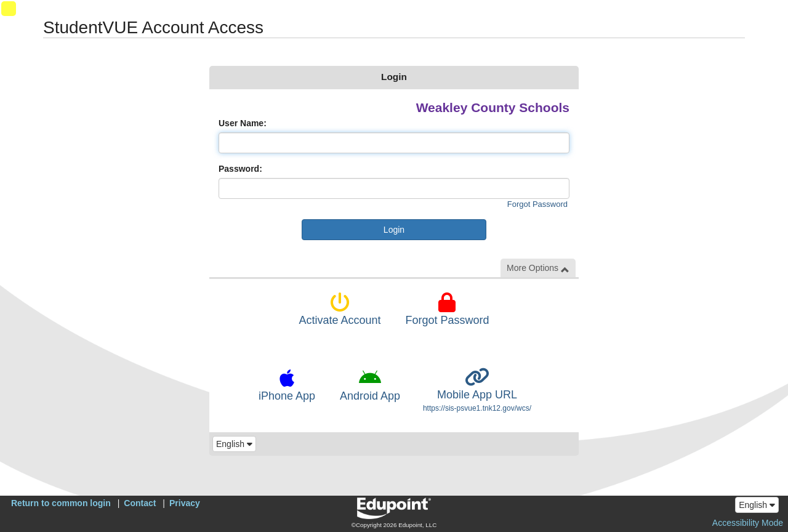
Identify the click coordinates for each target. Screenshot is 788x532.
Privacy (185, 503)
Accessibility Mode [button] (748, 523)
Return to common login (61, 503)
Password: (240, 169)
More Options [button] (538, 268)
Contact (140, 503)
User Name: (243, 123)
